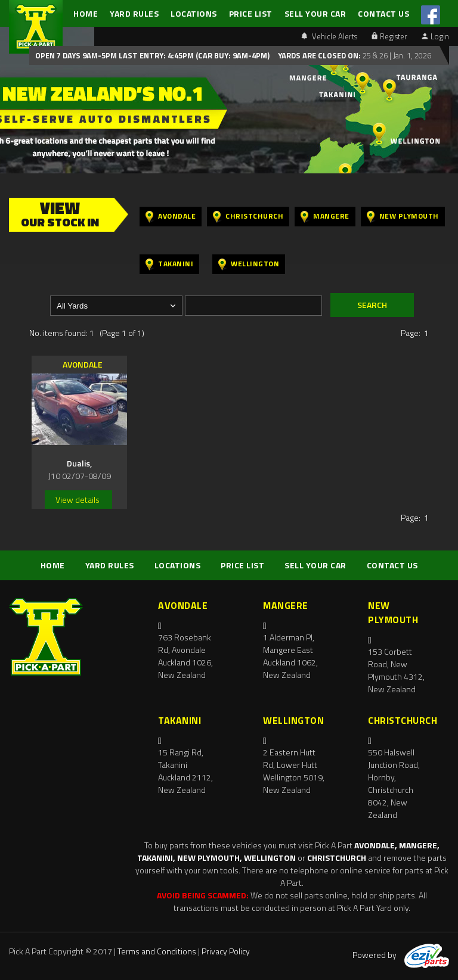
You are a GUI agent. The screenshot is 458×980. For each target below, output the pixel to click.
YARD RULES (134, 13)
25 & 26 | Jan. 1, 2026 (396, 55)
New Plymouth (403, 217)
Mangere (325, 217)
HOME (86, 13)
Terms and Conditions (157, 951)
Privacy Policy (226, 951)
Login (435, 36)
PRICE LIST (251, 13)
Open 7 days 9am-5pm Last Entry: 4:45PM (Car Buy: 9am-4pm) (152, 55)
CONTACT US (383, 13)
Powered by (401, 955)
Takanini (169, 264)
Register (389, 36)
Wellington (249, 264)
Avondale (171, 217)
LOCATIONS (194, 13)
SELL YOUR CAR (315, 13)
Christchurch (248, 217)
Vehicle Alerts (329, 36)
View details (78, 500)
